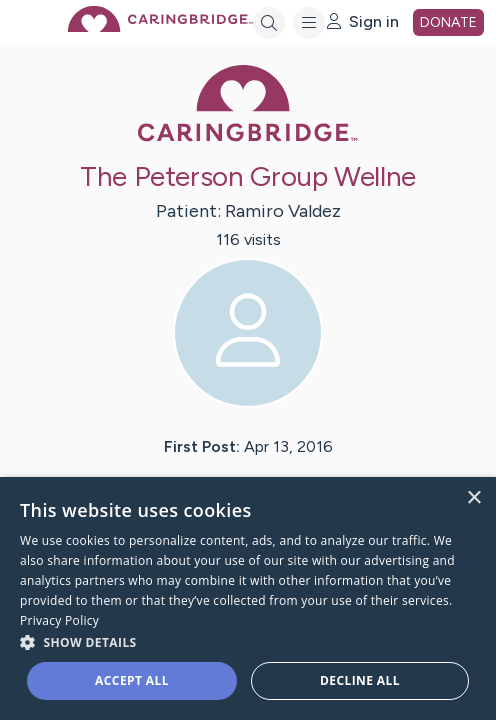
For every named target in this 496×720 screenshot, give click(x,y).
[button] (248, 641)
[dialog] (248, 598)
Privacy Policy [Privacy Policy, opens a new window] (59, 620)
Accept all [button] (132, 680)
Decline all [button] (360, 680)
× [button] (473, 498)
